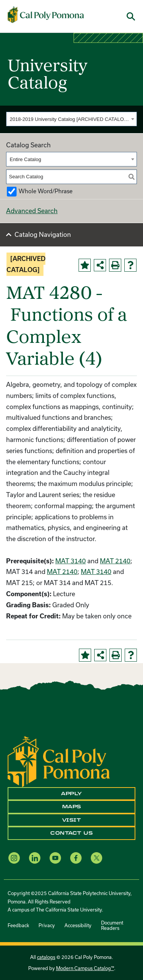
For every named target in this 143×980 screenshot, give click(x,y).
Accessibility (78, 925)
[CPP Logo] (59, 761)
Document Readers (112, 925)
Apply (71, 794)
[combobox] (71, 119)
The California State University (69, 910)
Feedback (18, 925)
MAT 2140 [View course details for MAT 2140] (115, 561)
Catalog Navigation (43, 234)
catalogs (46, 957)
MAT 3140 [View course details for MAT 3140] (71, 561)
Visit (72, 820)
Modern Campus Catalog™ (85, 968)
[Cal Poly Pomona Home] (46, 15)
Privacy (47, 925)
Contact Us (71, 833)
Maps (72, 807)
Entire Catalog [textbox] (26, 159)
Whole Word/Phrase (46, 191)
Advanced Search (32, 211)
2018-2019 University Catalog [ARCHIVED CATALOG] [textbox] (70, 119)
